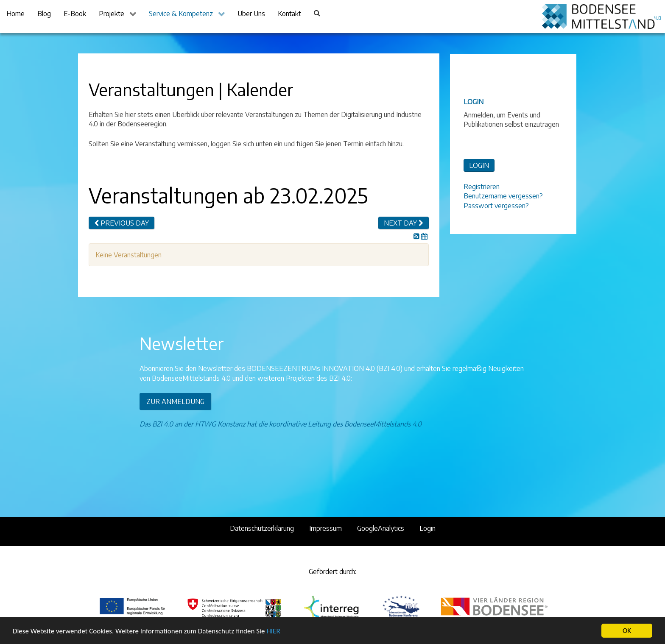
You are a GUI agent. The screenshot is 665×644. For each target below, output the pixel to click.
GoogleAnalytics (381, 528)
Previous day (122, 223)
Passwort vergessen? (496, 206)
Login (427, 528)
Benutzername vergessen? (503, 196)
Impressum (326, 528)
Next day (404, 223)
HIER (273, 631)
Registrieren (482, 187)
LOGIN (479, 165)
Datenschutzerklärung (262, 528)
